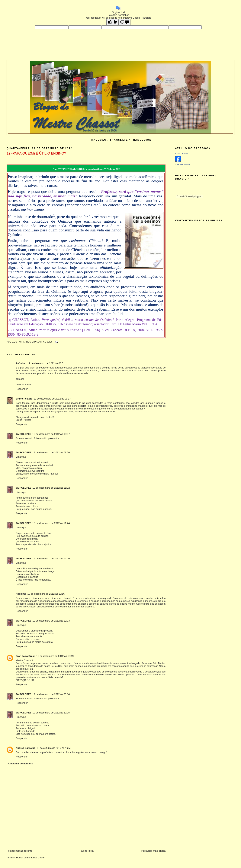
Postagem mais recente (19, 851)
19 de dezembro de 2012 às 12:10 (51, 558)
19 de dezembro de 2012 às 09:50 (51, 452)
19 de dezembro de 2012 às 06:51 (46, 363)
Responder (22, 389)
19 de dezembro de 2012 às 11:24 (51, 523)
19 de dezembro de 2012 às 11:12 (51, 488)
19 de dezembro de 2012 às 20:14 (51, 694)
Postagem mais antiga (154, 851)
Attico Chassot (182, 154)
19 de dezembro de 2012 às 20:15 (51, 713)
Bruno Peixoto (24, 399)
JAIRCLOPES (23, 434)
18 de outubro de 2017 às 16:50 (54, 748)
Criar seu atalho (182, 165)
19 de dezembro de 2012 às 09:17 (52, 399)
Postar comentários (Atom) (31, 858)
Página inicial (87, 851)
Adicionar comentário (21, 764)
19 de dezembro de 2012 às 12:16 (46, 594)
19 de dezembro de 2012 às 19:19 (55, 656)
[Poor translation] (124, 22)
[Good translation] (112, 22)
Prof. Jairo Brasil (25, 656)
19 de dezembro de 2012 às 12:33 (51, 621)
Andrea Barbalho (26, 748)
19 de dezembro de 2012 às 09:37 (51, 434)
